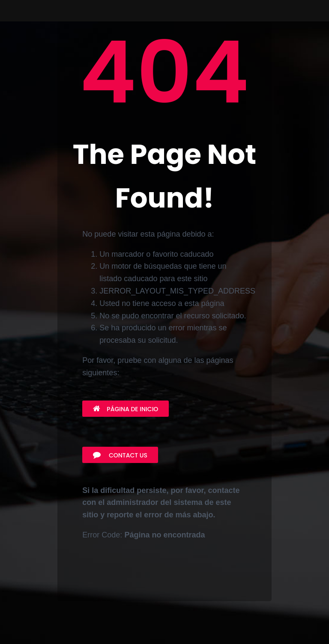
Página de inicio (126, 409)
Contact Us (120, 455)
